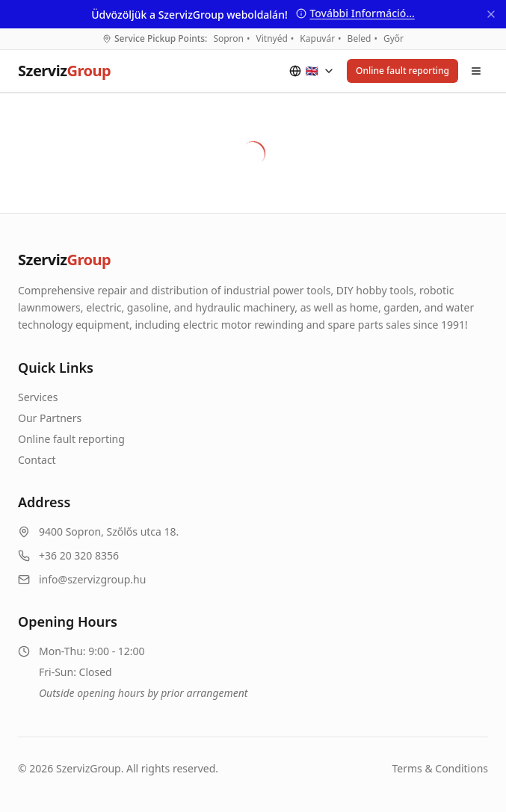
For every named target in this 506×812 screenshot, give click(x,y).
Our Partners (50, 418)
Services (38, 397)
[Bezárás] (491, 14)
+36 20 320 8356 (79, 555)
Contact (37, 460)
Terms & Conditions (441, 768)
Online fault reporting (402, 71)
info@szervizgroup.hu (92, 579)
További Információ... (355, 13)
